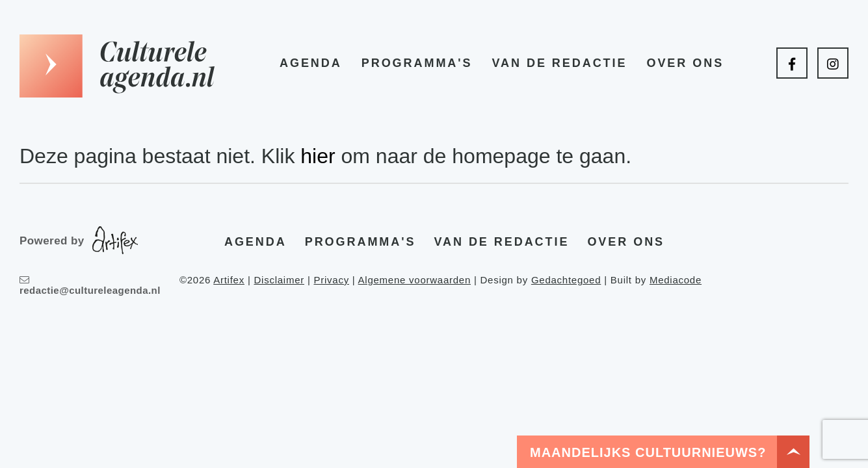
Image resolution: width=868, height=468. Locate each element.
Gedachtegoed (566, 280)
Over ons (685, 63)
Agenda (311, 63)
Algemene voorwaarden (414, 280)
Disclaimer (279, 280)
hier (318, 156)
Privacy (331, 280)
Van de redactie (559, 63)
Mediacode (676, 280)
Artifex (229, 280)
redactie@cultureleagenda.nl (90, 285)
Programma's (417, 63)
